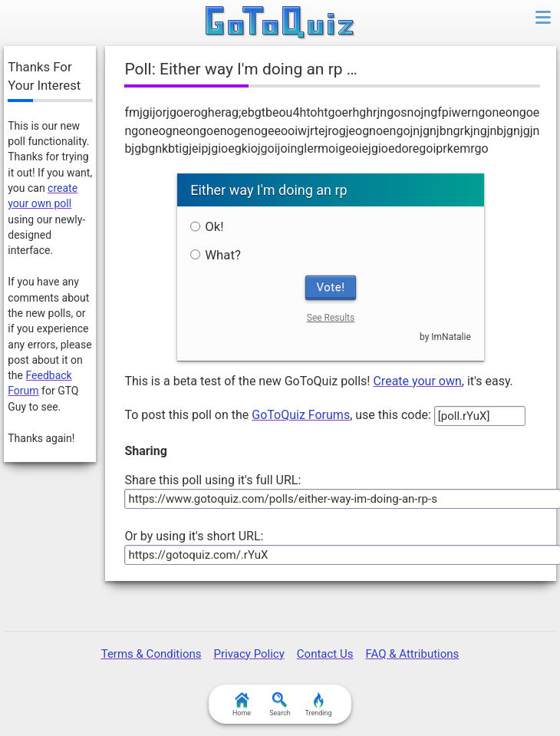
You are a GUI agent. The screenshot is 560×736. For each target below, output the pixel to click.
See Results (331, 318)
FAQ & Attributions (412, 654)
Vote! (331, 287)
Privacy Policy (249, 654)
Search (280, 705)
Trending (318, 705)
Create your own (417, 381)
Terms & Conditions (152, 654)
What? (216, 255)
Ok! (207, 226)
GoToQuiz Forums (301, 415)
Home (242, 705)
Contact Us (325, 654)
